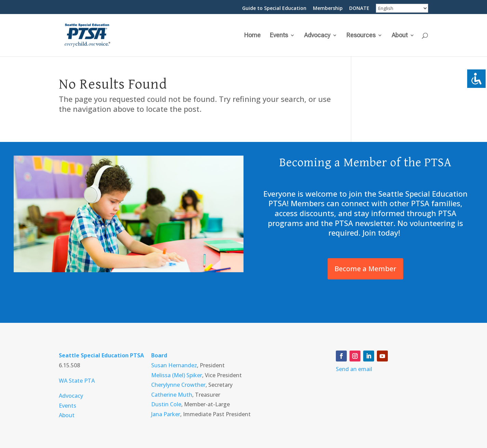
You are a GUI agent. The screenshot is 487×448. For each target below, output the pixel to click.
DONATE (359, 9)
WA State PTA (77, 381)
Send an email (354, 369)
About (400, 36)
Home (252, 36)
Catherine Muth (172, 395)
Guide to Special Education (274, 9)
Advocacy (317, 36)
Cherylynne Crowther (178, 385)
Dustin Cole (166, 404)
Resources (361, 36)
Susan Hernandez (174, 365)
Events (279, 36)
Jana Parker (166, 414)
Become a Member (365, 269)
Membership (328, 9)
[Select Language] (402, 8)
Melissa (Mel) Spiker (177, 375)
